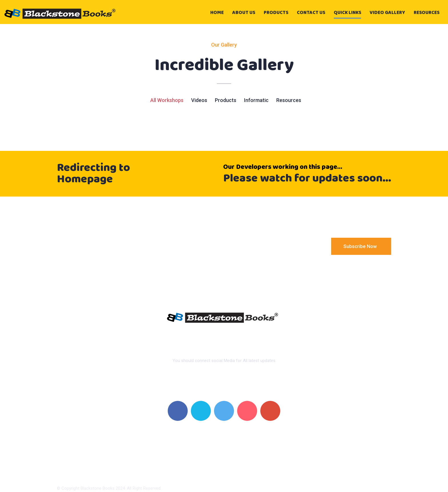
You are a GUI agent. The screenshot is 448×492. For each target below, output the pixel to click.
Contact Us (311, 13)
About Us (244, 13)
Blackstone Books (98, 488)
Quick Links (347, 13)
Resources (427, 13)
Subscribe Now (361, 246)
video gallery (387, 13)
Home (217, 13)
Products (276, 13)
